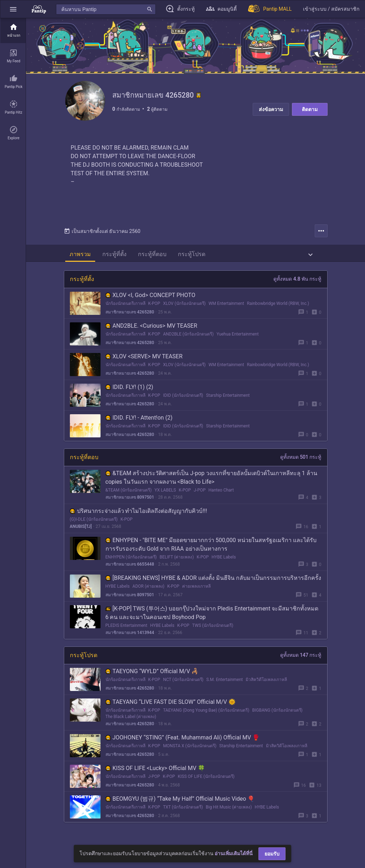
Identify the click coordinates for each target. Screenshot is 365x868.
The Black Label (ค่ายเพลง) (131, 719)
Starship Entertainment (228, 398)
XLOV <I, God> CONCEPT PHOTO (150, 298)
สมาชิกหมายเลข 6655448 (130, 567)
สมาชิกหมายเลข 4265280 (130, 315)
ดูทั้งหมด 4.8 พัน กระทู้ (297, 282)
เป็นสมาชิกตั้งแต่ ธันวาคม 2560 (102, 234)
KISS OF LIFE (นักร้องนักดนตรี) (206, 779)
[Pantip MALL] (270, 9)
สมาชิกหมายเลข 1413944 (130, 635)
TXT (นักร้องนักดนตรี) (183, 810)
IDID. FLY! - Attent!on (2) (139, 420)
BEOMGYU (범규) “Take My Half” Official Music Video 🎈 (180, 802)
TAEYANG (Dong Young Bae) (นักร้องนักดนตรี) (206, 713)
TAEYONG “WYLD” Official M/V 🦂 (152, 674)
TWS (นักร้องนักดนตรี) (213, 628)
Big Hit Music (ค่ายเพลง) (229, 810)
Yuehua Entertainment (237, 337)
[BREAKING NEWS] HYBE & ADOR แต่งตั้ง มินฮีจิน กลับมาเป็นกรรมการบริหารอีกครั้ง (213, 581)
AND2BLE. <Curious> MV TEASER (151, 329)
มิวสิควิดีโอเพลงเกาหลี (266, 682)
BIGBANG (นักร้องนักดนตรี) (277, 713)
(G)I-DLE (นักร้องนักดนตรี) (94, 522)
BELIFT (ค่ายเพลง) (177, 560)
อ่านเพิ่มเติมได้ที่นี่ (234, 853)
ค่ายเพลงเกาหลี (196, 589)
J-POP (199, 493)
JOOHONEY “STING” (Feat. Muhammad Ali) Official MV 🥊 (183, 740)
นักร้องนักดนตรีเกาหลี (125, 306)
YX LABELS (165, 493)
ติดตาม (310, 109)
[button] (13, 9)
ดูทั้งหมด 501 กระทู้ (301, 460)
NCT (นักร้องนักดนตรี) (183, 682)
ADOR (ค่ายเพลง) (149, 589)
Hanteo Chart (221, 493)
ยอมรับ (272, 854)
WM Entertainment (226, 306)
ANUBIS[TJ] (81, 529)
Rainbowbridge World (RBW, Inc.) (278, 306)
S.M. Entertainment (225, 682)
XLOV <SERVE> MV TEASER (144, 359)
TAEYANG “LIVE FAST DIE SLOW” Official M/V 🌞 (171, 705)
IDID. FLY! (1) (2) (129, 390)
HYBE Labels (224, 560)
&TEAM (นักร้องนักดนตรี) (129, 493)
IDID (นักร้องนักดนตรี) (183, 398)
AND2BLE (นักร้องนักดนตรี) (188, 337)
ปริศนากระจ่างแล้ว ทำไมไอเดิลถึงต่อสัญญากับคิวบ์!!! (138, 514)
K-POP (154, 306)
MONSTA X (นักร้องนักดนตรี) (190, 749)
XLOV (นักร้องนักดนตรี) (184, 306)
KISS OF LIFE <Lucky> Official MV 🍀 (155, 771)
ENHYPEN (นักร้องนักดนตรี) (131, 560)
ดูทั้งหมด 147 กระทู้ (301, 658)
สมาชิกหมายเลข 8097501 (130, 500)
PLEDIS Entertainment (127, 628)
